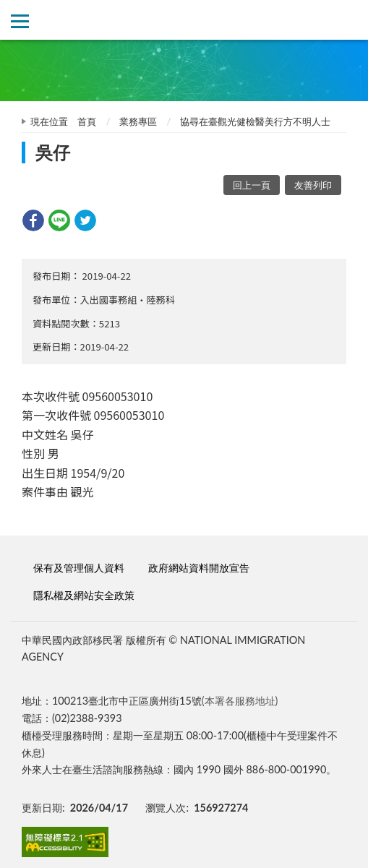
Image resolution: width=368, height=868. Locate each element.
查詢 (348, 20)
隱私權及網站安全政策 (84, 595)
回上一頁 (252, 185)
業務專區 (138, 121)
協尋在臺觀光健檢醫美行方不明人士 (255, 121)
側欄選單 (20, 21)
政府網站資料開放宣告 (199, 568)
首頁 (87, 121)
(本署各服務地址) (240, 701)
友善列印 (313, 185)
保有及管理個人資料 (79, 568)
